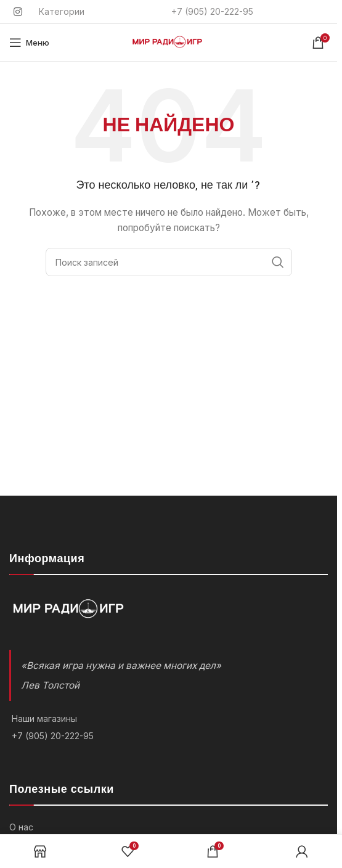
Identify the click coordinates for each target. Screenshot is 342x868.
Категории (62, 11)
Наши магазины (44, 719)
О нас (21, 827)
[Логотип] (169, 42)
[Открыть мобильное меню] (29, 43)
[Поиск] (169, 262)
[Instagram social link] (18, 12)
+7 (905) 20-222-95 (53, 736)
